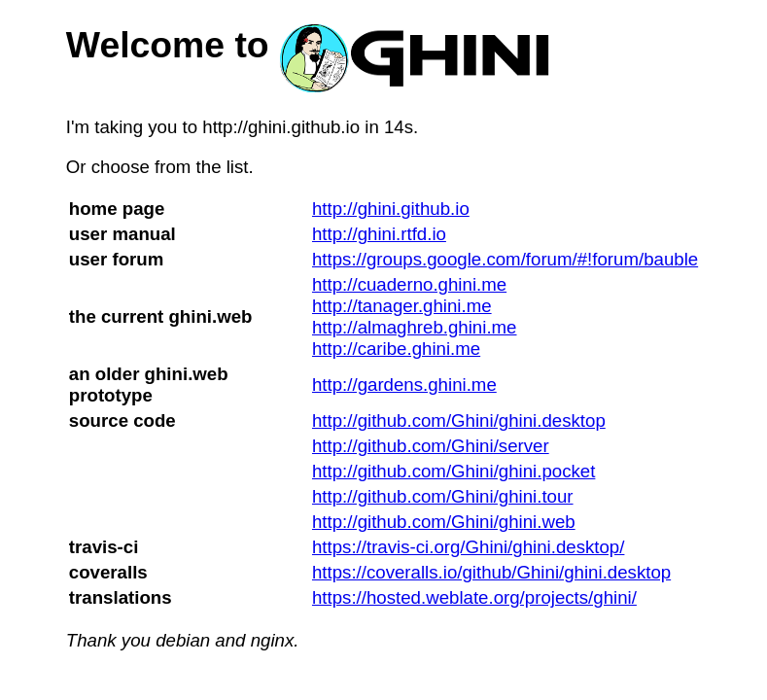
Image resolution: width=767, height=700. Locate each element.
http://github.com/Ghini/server (431, 446)
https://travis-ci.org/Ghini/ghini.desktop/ (468, 547)
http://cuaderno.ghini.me (409, 284)
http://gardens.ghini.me (404, 385)
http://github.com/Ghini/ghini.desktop (459, 420)
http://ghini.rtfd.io (379, 234)
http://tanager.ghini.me (402, 306)
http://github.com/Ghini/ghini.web (444, 522)
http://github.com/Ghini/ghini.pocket (453, 471)
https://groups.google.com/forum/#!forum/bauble (505, 259)
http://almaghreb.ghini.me (415, 327)
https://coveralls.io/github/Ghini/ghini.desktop (491, 572)
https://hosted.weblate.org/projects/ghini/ (474, 597)
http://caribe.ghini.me (396, 349)
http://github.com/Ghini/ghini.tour (443, 496)
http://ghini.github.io (391, 209)
